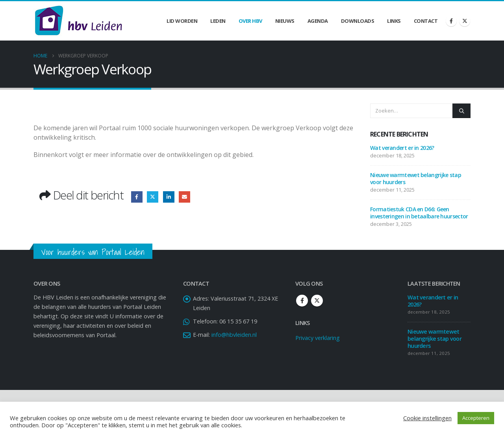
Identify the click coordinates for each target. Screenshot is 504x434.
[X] (465, 21)
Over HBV (250, 21)
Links (394, 21)
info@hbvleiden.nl (234, 335)
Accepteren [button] (476, 418)
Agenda (318, 21)
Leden (218, 21)
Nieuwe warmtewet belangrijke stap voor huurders (416, 178)
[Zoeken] (461, 111)
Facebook (137, 197)
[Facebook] (451, 21)
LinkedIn (169, 197)
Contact (426, 21)
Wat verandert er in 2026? (402, 148)
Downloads (358, 21)
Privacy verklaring (318, 338)
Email (184, 197)
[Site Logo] (78, 21)
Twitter (153, 197)
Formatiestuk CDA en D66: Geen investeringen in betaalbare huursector (419, 213)
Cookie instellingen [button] (427, 418)
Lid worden (182, 21)
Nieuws (285, 21)
